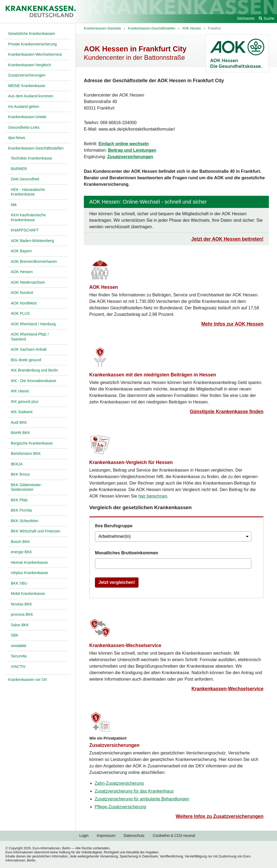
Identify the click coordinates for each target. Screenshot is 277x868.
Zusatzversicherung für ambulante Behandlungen (142, 799)
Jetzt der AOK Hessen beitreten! (227, 239)
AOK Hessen (104, 287)
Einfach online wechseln (124, 144)
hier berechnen (153, 496)
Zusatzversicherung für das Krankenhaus (134, 791)
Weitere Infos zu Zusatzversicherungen (220, 816)
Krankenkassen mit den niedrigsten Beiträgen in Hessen (153, 375)
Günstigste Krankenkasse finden (227, 412)
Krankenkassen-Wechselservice (125, 645)
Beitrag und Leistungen (132, 150)
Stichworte (246, 18)
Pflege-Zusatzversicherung (120, 807)
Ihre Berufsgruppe (114, 526)
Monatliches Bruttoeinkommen (127, 553)
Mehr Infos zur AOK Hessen (232, 324)
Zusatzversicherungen (130, 157)
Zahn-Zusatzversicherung (119, 783)
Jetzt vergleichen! (117, 582)
